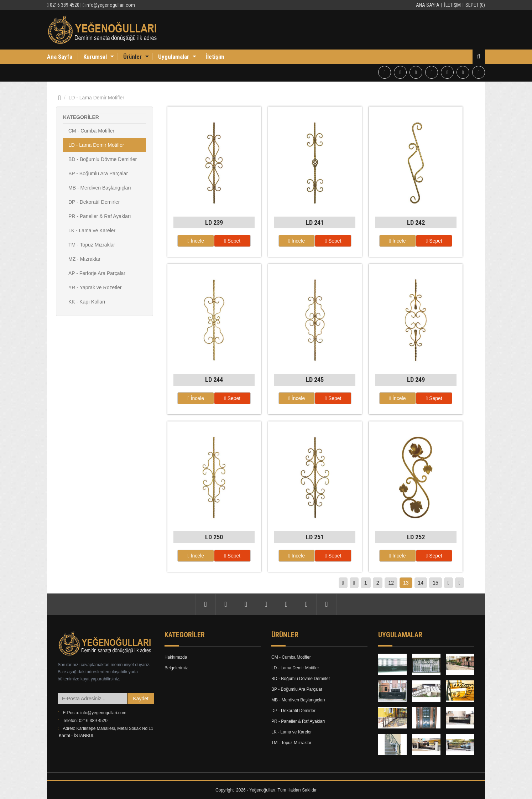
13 (406, 583)
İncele (196, 241)
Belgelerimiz (176, 668)
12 (391, 583)
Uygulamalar (174, 57)
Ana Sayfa (428, 5)
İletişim (452, 5)
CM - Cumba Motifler (91, 131)
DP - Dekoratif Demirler (94, 202)
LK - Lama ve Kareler (92, 230)
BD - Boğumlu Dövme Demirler (103, 159)
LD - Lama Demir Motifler (96, 145)
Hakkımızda (176, 658)
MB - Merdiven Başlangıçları (100, 188)
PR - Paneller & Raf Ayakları (100, 216)
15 (435, 583)
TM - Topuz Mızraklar (92, 245)
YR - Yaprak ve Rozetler (95, 287)
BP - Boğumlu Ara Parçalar (98, 173)
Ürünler (132, 57)
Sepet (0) (475, 5)
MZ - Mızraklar (84, 259)
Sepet (233, 241)
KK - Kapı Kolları (87, 302)
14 (421, 583)
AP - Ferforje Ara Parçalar (97, 273)
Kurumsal (95, 57)
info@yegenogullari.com (110, 5)
